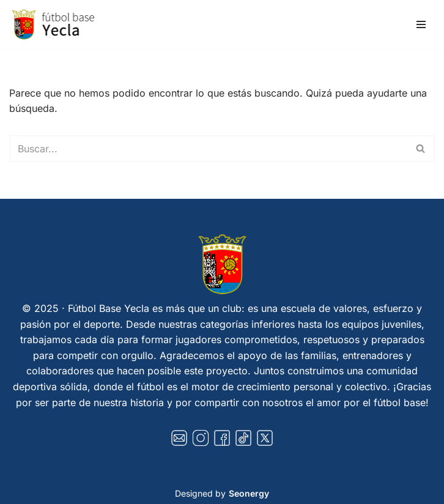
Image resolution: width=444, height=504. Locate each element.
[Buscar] (208, 149)
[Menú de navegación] (421, 24)
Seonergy (249, 493)
